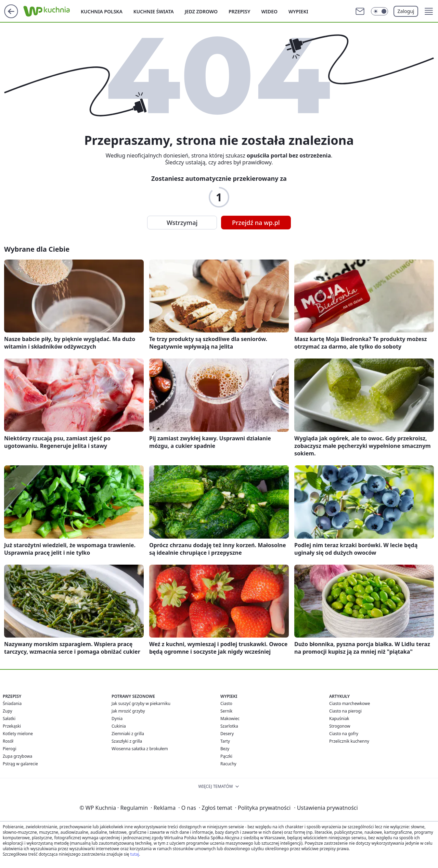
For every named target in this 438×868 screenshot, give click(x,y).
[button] (429, 11)
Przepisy (239, 11)
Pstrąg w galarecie (20, 764)
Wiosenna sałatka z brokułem (140, 749)
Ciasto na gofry (344, 734)
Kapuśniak (339, 719)
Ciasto (226, 703)
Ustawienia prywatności (326, 808)
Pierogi (10, 749)
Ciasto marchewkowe (350, 703)
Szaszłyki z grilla (127, 741)
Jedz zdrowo (201, 11)
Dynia (117, 719)
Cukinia (119, 726)
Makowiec (230, 719)
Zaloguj (406, 11)
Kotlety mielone (18, 734)
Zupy (8, 711)
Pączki (226, 756)
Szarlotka (229, 726)
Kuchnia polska (102, 11)
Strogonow (340, 726)
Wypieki (298, 11)
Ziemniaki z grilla (128, 734)
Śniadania (12, 703)
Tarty (225, 741)
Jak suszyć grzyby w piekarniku (141, 703)
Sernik (226, 711)
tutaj (134, 854)
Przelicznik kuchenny (349, 741)
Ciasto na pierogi (345, 711)
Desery (227, 734)
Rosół (8, 741)
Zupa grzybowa (17, 756)
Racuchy (228, 764)
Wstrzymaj (182, 223)
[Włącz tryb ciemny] (379, 11)
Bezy (225, 749)
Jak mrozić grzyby (128, 711)
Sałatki (9, 719)
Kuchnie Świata (154, 11)
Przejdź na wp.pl (256, 223)
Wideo (269, 11)
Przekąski (12, 726)
